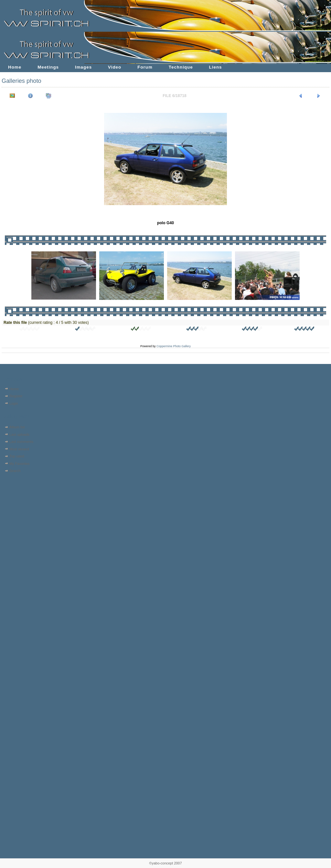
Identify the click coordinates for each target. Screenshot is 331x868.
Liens (216, 67)
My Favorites (20, 464)
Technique (181, 67)
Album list (17, 427)
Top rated (17, 456)
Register (16, 396)
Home (15, 67)
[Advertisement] (22, 516)
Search (15, 471)
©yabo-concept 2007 (165, 863)
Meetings (48, 67)
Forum (145, 67)
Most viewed (19, 449)
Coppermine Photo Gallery (174, 346)
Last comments (21, 442)
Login (14, 403)
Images (83, 67)
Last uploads (19, 434)
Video (115, 67)
